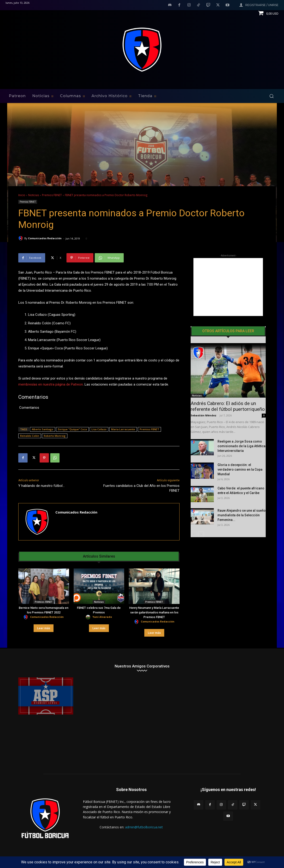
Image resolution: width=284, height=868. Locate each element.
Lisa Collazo (99, 429)
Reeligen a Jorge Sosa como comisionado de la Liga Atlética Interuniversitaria (241, 446)
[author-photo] (26, 617)
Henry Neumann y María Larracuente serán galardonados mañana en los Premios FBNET (154, 612)
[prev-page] (194, 534)
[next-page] (201, 534)
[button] (271, 96)
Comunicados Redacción (45, 238)
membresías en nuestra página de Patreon (51, 384)
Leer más (44, 628)
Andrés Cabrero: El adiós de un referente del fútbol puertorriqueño (228, 406)
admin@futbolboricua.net (144, 827)
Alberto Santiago (43, 429)
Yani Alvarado (102, 617)
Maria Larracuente (123, 429)
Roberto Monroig (55, 436)
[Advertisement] (228, 287)
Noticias (34, 195)
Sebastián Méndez (204, 415)
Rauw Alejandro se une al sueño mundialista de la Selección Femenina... (242, 515)
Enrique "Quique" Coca (72, 429)
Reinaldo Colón (30, 436)
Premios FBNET (52, 195)
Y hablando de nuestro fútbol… (41, 486)
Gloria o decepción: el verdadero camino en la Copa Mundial (240, 469)
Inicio (22, 195)
